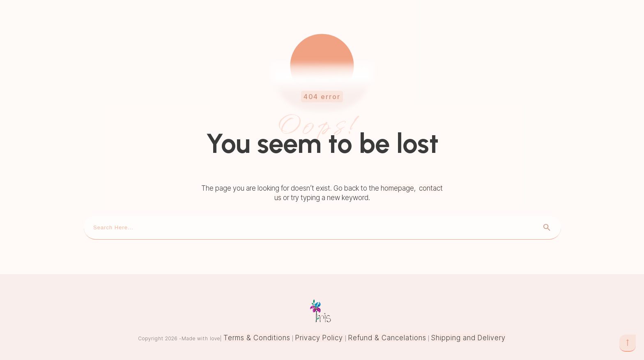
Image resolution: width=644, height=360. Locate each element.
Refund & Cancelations (387, 338)
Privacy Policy (320, 338)
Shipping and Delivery (468, 338)
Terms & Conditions (257, 338)
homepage (397, 188)
